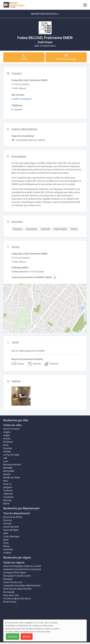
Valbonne (8, 494)
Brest (6, 445)
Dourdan (8, 448)
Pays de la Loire (11, 595)
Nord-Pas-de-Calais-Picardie (17, 589)
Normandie (9, 592)
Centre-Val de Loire (13, 582)
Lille (5, 458)
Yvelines (7, 553)
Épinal (6, 504)
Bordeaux (8, 442)
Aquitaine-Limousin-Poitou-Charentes (22, 569)
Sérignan (8, 487)
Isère (6, 533)
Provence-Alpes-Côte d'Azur (17, 599)
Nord (6, 540)
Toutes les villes (12, 425)
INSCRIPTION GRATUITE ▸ (45, 14)
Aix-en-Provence (11, 429)
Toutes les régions (14, 563)
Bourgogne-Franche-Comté (17, 576)
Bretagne (8, 579)
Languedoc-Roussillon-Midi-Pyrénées (22, 586)
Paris (6, 543)
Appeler (17, 109)
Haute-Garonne (11, 527)
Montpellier (9, 471)
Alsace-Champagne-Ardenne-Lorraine (22, 566)
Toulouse (8, 491)
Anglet (6, 435)
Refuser (27, 637)
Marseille (8, 468)
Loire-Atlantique (11, 536)
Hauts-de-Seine (11, 530)
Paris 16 (7, 484)
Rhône (6, 546)
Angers (7, 432)
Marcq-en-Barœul (12, 465)
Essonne (8, 520)
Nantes (7, 474)
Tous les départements (17, 513)
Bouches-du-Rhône (13, 517)
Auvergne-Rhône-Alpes (15, 573)
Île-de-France (10, 602)
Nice (5, 481)
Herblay (7, 452)
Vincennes (8, 497)
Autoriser (13, 637)
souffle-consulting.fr (22, 99)
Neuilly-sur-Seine (12, 478)
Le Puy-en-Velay (11, 455)
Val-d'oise (8, 549)
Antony (7, 439)
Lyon (6, 461)
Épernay (7, 500)
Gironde (7, 523)
